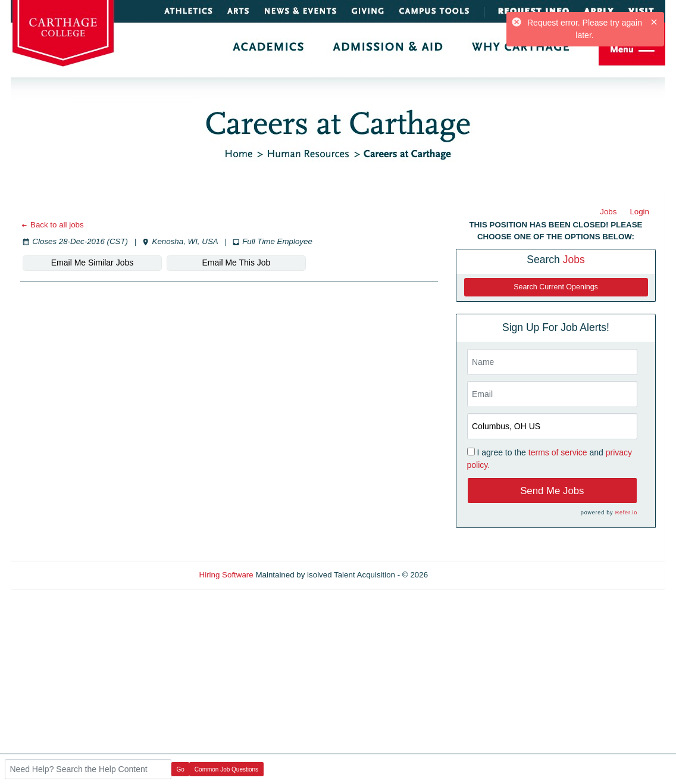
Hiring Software (226, 575)
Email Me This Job (237, 263)
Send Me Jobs (552, 491)
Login (639, 212)
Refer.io (626, 513)
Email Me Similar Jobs (92, 263)
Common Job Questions (226, 769)
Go (181, 769)
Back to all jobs (52, 225)
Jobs (608, 212)
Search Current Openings (556, 287)
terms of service (558, 452)
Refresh (463, 575)
